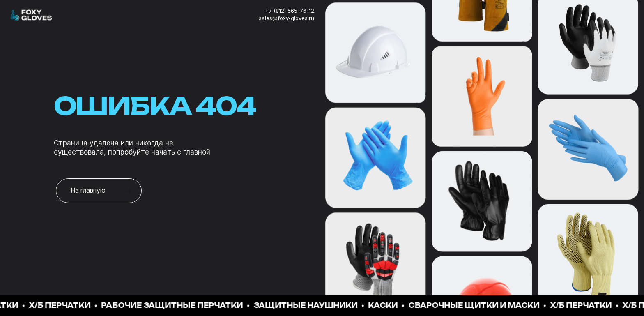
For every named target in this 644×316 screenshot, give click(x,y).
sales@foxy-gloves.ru (286, 18)
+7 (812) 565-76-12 (290, 11)
